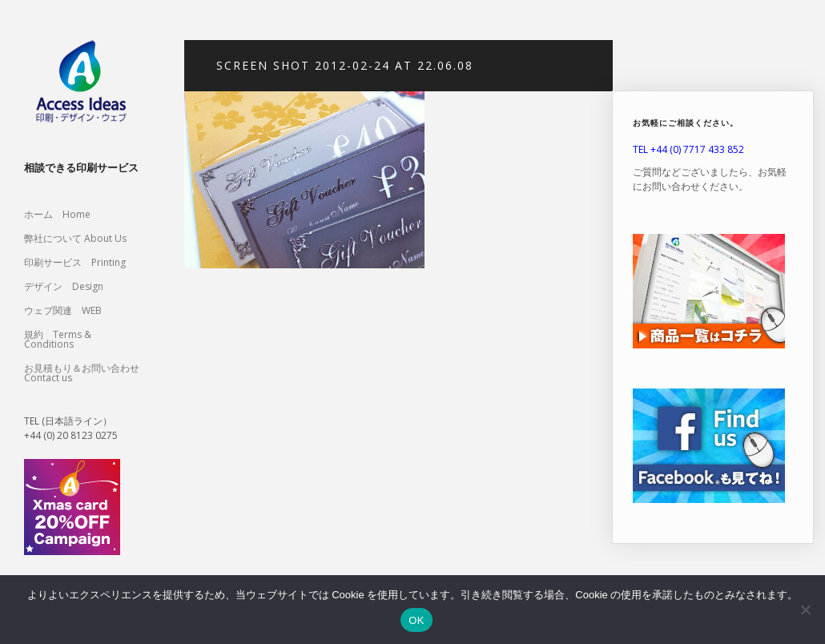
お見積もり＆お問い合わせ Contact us (82, 373)
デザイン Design (64, 286)
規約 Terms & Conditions (58, 339)
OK (416, 620)
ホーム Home (57, 214)
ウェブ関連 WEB (63, 310)
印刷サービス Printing (75, 262)
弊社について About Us (80, 238)
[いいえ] (805, 610)
